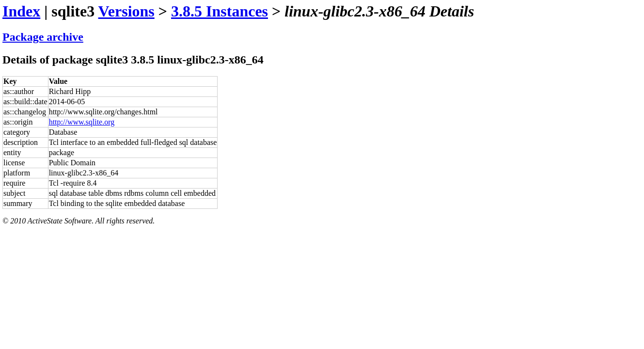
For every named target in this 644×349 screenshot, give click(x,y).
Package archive (43, 37)
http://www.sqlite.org (82, 122)
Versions (126, 11)
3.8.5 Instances (220, 11)
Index (21, 11)
